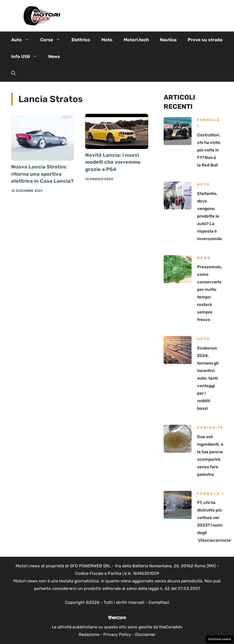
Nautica (168, 40)
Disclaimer (145, 635)
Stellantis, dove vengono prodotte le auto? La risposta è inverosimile (210, 216)
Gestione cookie (219, 639)
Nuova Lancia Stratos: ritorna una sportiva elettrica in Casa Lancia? (42, 174)
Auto (23, 40)
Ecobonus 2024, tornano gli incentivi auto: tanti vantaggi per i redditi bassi (208, 378)
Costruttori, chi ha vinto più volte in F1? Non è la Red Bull (209, 150)
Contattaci (159, 602)
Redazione (89, 635)
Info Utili (27, 57)
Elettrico (81, 40)
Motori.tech (136, 40)
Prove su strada (205, 40)
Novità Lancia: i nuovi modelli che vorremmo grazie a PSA (113, 162)
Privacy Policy (117, 635)
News (54, 56)
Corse (53, 40)
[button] (13, 73)
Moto (107, 40)
